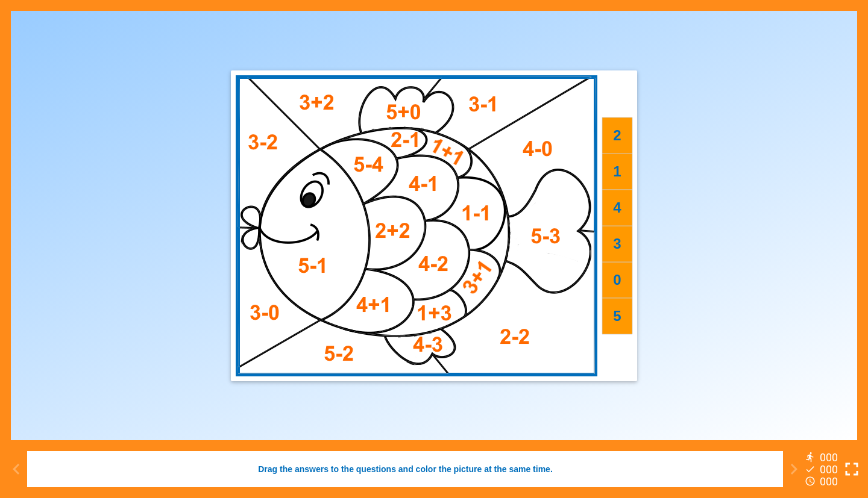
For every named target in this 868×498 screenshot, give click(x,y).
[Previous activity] (16, 469)
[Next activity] (794, 469)
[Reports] (823, 469)
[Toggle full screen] (852, 469)
